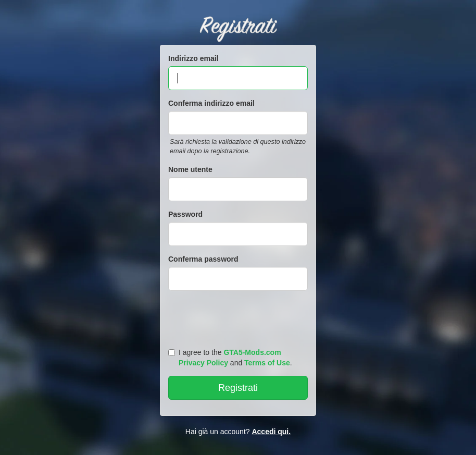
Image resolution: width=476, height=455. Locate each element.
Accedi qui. (271, 432)
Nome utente (190, 169)
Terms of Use (267, 363)
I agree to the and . (230, 358)
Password (185, 214)
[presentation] (240, 317)
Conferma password (203, 259)
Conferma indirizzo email (211, 103)
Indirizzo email (193, 58)
